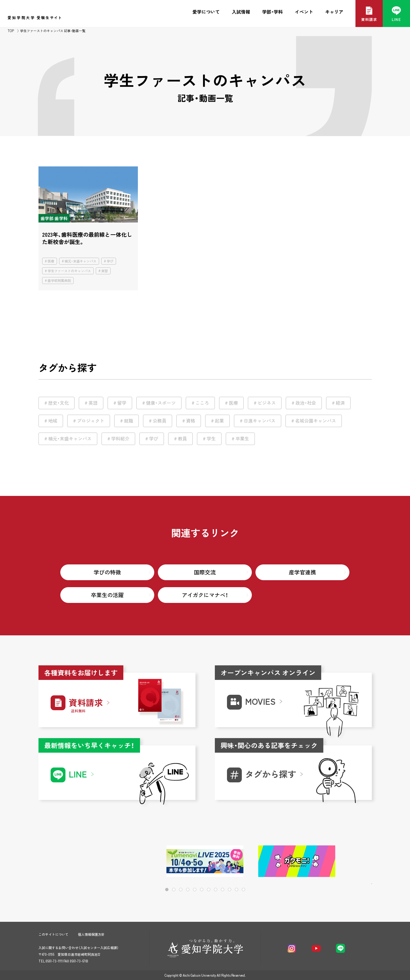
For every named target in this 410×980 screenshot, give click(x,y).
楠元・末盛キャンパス (80, 261)
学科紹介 (120, 439)
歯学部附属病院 (59, 281)
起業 (219, 421)
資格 (191, 421)
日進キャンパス (260, 421)
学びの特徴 (107, 572)
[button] (348, 862)
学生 (211, 439)
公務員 (160, 421)
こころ (202, 403)
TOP (11, 31)
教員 (182, 439)
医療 (51, 261)
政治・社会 (306, 403)
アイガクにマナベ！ (205, 595)
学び (110, 261)
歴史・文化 (58, 403)
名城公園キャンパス (316, 421)
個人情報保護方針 (91, 934)
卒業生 (242, 439)
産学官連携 (302, 572)
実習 (105, 271)
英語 (93, 403)
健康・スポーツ (161, 403)
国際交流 (205, 572)
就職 (128, 421)
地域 (53, 421)
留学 (122, 403)
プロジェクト (91, 421)
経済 (340, 403)
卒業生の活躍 (107, 595)
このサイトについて (53, 934)
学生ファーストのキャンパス (69, 271)
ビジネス (267, 403)
